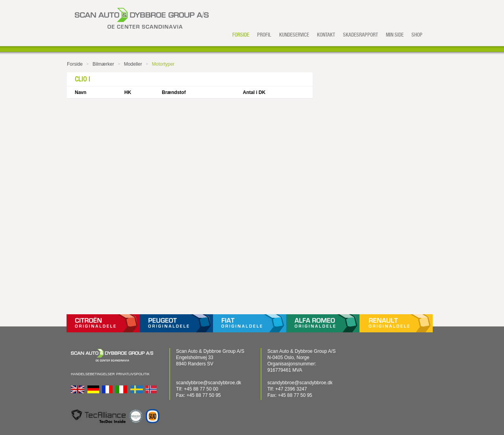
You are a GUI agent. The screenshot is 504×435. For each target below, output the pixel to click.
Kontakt (326, 35)
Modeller (133, 64)
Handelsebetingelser (93, 374)
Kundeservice (294, 35)
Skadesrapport (360, 35)
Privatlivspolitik (133, 374)
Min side (395, 35)
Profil (264, 35)
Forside (241, 35)
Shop (417, 35)
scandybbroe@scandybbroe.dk (209, 383)
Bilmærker (103, 64)
